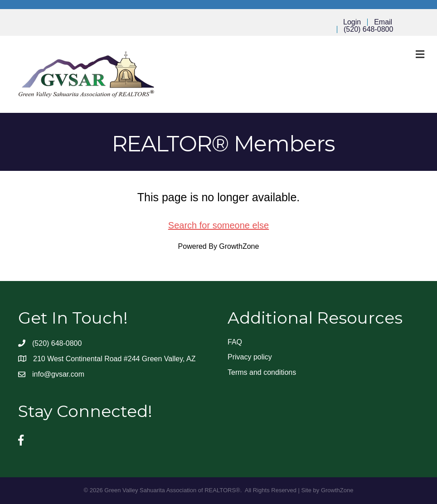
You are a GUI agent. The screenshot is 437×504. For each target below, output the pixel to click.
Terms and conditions (262, 372)
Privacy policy (250, 357)
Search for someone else (218, 225)
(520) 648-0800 (368, 29)
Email (383, 22)
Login (352, 22)
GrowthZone (239, 246)
